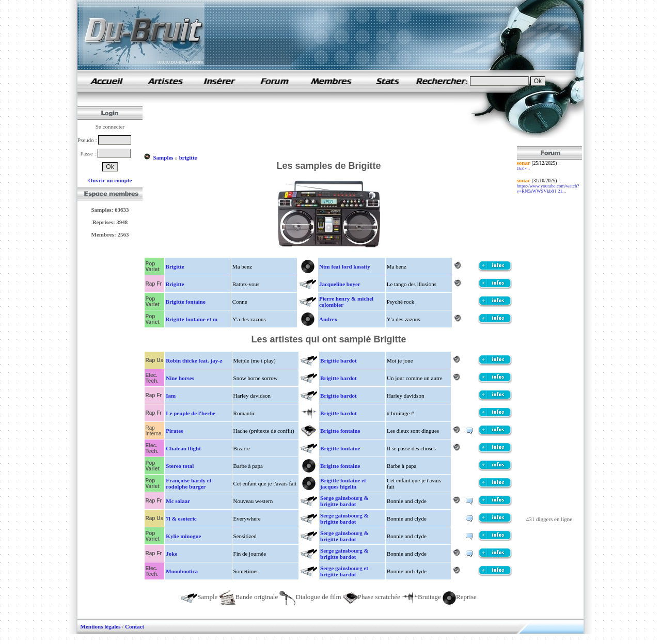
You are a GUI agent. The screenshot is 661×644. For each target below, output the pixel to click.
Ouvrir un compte (110, 180)
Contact (135, 626)
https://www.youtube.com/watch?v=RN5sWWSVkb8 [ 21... (548, 189)
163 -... (524, 168)
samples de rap (106, 81)
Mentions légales (101, 626)
